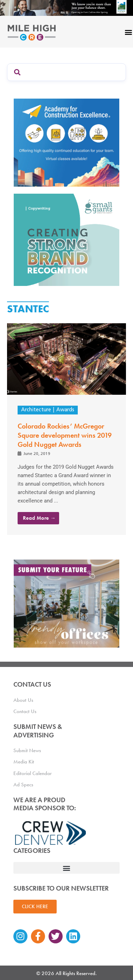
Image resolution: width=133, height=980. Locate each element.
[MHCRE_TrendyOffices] (66, 603)
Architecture (36, 410)
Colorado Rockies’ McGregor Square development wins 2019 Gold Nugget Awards (65, 435)
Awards (65, 410)
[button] (66, 868)
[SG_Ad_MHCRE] (66, 239)
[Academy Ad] (66, 142)
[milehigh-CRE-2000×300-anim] (66, 8)
